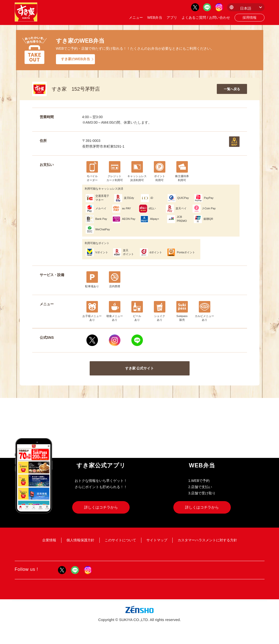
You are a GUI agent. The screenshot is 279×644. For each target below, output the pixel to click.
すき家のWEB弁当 (76, 59)
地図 (234, 142)
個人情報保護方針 (80, 540)
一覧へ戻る (232, 89)
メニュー (136, 17)
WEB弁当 (155, 17)
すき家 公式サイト (140, 368)
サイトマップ (157, 540)
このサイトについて (120, 540)
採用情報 (250, 17)
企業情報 (49, 540)
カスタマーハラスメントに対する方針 (207, 540)
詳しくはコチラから (101, 507)
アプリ (172, 17)
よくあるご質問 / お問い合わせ (206, 17)
